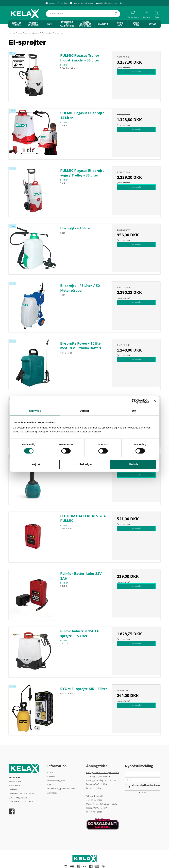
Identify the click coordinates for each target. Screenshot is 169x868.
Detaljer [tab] (84, 411)
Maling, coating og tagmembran (86, 24)
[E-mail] (143, 780)
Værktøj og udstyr (33, 24)
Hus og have (119, 24)
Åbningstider (53, 793)
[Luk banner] (155, 401)
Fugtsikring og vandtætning (67, 24)
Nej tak (36, 464)
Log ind (147, 14)
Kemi (50, 24)
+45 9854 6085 (26, 794)
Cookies (51, 785)
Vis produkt (136, 72)
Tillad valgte (84, 464)
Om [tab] (134, 411)
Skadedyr (103, 24)
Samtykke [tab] (35, 411)
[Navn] (143, 774)
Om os (51, 773)
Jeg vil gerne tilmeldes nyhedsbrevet (144, 786)
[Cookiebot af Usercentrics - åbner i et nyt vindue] (134, 401)
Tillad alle (133, 464)
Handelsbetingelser (56, 781)
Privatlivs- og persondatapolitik (62, 789)
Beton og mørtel (17, 24)
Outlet (152, 24)
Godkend (143, 793)
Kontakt (51, 777)
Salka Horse (136, 24)
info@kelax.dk (22, 798)
